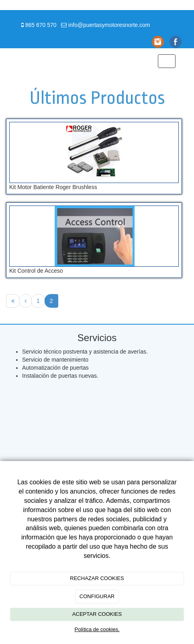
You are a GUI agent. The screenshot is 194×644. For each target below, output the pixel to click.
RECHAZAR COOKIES (97, 578)
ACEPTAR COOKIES (97, 614)
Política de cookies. (97, 629)
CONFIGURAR (97, 596)
